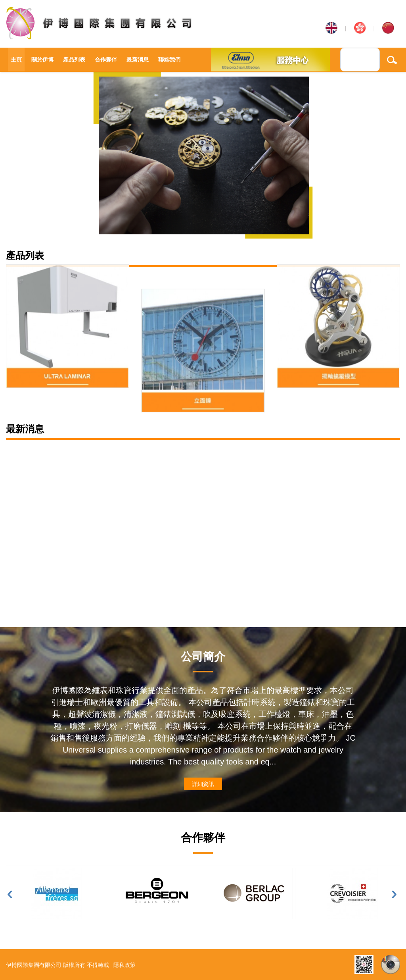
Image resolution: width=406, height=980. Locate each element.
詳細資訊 (203, 784)
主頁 (16, 60)
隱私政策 (124, 965)
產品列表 (74, 60)
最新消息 (138, 60)
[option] (203, 155)
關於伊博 (42, 60)
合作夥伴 (106, 60)
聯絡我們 (169, 60)
